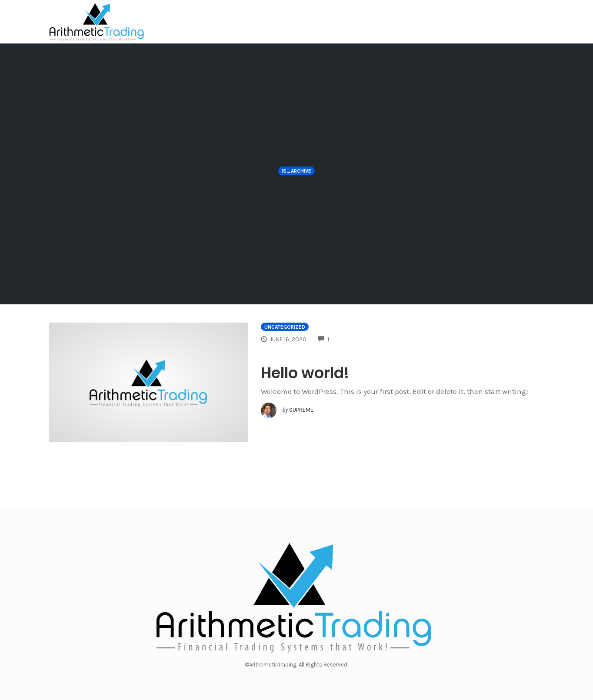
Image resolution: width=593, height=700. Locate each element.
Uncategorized (285, 327)
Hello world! (305, 373)
